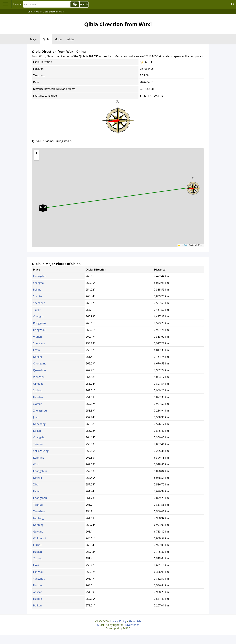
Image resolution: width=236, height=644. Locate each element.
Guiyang (38, 532)
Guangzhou (40, 276)
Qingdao (38, 384)
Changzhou (40, 498)
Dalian (37, 431)
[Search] (46, 4)
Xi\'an (36, 350)
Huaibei (38, 599)
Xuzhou (38, 558)
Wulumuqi (39, 538)
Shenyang (39, 343)
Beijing (37, 290)
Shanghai (39, 283)
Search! (84, 4)
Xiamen (38, 404)
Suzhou (38, 390)
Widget (71, 39)
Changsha (39, 437)
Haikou (37, 605)
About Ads (135, 621)
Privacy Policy (118, 621)
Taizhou (38, 505)
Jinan (36, 417)
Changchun (40, 471)
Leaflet (183, 245)
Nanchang (39, 424)
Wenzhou (39, 377)
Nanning (38, 525)
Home (17, 4)
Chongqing (40, 363)
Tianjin (37, 310)
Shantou (38, 296)
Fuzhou (38, 545)
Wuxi (36, 464)
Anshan (38, 592)
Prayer (34, 39)
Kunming (39, 458)
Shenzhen (39, 303)
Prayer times (131, 625)
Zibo (36, 484)
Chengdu (39, 316)
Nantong (38, 518)
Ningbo (38, 478)
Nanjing (38, 357)
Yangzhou (39, 579)
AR (232, 4)
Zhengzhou (40, 411)
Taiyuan (38, 444)
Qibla (46, 39)
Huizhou (38, 585)
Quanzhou (39, 370)
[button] (193, 187)
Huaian (37, 552)
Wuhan (37, 337)
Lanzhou (38, 572)
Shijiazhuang (41, 451)
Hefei (36, 491)
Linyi (36, 565)
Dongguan (39, 323)
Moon (58, 39)
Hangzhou (39, 330)
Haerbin (38, 397)
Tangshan (39, 511)
